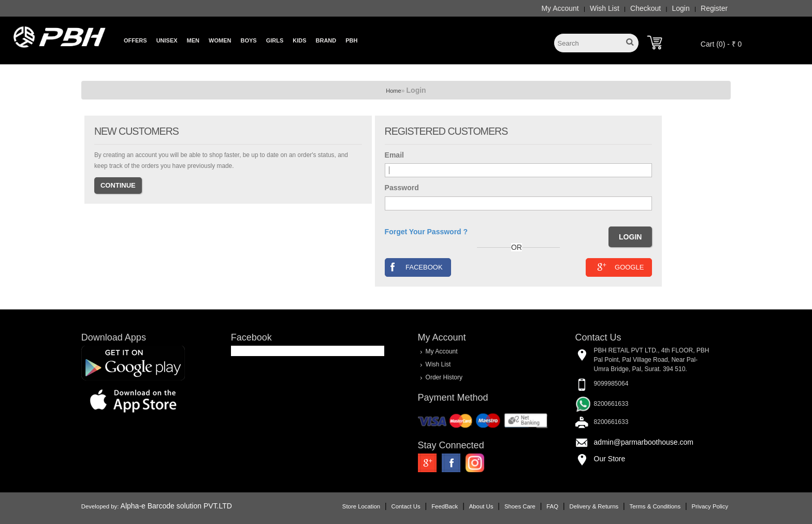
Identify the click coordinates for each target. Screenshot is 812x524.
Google (619, 267)
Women (220, 40)
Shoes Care (520, 506)
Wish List (605, 8)
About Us (481, 506)
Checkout (646, 8)
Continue (118, 185)
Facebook (414, 267)
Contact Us (406, 506)
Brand (326, 40)
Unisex (167, 40)
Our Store (610, 459)
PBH (351, 40)
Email (394, 155)
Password (402, 188)
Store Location (361, 506)
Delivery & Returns (594, 506)
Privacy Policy (710, 506)
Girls (275, 40)
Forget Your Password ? (426, 232)
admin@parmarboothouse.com (644, 442)
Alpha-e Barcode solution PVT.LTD (176, 506)
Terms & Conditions (655, 506)
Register (714, 8)
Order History (444, 377)
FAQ (552, 506)
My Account (560, 8)
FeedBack (445, 506)
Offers (135, 40)
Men (193, 40)
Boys (248, 40)
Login (681, 8)
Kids (299, 40)
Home (393, 91)
